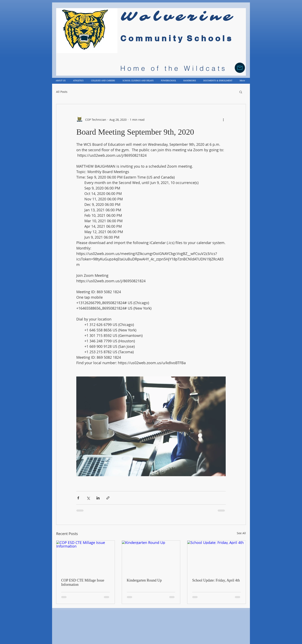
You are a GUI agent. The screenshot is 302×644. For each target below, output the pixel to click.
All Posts (62, 92)
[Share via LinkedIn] (98, 498)
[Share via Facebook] (78, 498)
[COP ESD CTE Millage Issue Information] (85, 557)
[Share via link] (108, 498)
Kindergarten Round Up (144, 580)
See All (241, 533)
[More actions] (223, 119)
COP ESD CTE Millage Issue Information (83, 582)
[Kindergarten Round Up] (151, 557)
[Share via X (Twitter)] (88, 498)
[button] (241, 92)
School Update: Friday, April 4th (216, 580)
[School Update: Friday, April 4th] (217, 557)
